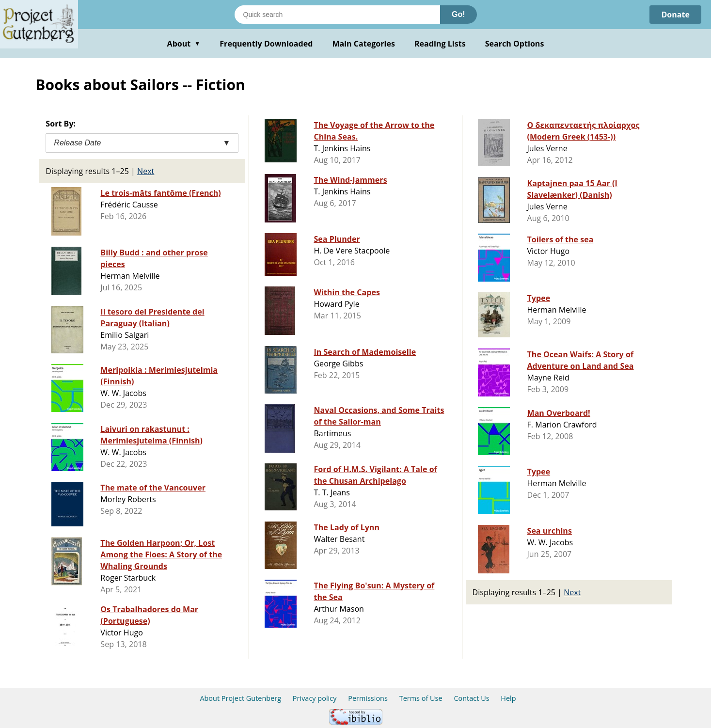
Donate (675, 15)
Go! (458, 14)
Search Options (515, 44)
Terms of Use (421, 698)
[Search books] (337, 15)
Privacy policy (315, 698)
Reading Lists (440, 44)
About (184, 44)
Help (508, 698)
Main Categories (363, 44)
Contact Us (471, 698)
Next (146, 171)
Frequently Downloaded (266, 44)
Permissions (368, 698)
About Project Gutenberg (240, 698)
